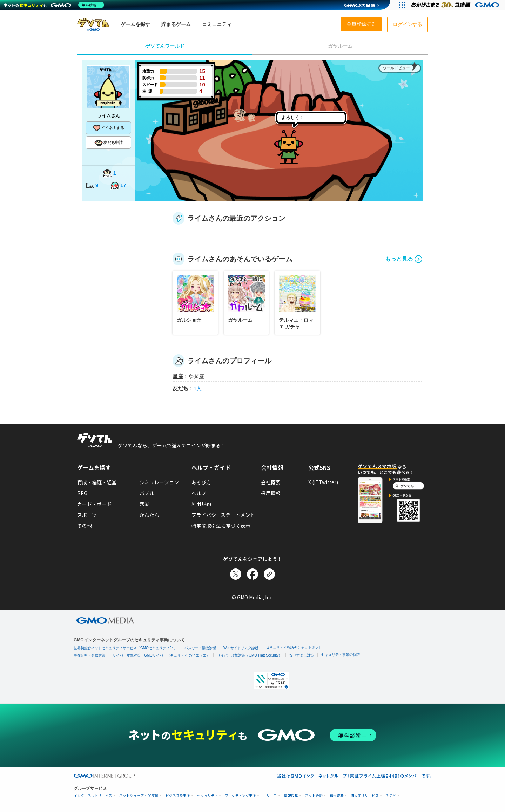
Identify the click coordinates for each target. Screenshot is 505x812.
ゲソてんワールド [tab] (165, 46)
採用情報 (271, 493)
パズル (147, 493)
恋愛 (144, 504)
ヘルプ (199, 493)
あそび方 (201, 482)
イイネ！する (108, 128)
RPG (82, 493)
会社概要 (271, 482)
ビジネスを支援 (178, 796)
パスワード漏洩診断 (200, 648)
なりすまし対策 (302, 655)
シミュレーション (159, 482)
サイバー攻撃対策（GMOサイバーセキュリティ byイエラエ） (161, 655)
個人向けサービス (365, 796)
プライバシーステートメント (223, 515)
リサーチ (270, 796)
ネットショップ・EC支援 (139, 796)
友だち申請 (109, 143)
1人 (198, 388)
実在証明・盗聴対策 (89, 655)
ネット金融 (314, 796)
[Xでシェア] (236, 574)
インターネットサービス (93, 796)
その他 (85, 526)
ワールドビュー (396, 68)
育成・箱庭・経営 (97, 482)
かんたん (149, 515)
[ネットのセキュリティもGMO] (54, 5)
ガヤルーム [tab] (340, 46)
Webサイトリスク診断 (241, 648)
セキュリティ (207, 796)
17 (118, 186)
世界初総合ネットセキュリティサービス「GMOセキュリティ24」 (125, 648)
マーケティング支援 (240, 796)
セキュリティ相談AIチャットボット (294, 647)
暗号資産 (337, 796)
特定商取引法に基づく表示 (221, 526)
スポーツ (87, 515)
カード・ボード (94, 504)
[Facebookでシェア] (252, 574)
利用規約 (201, 504)
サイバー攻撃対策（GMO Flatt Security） (250, 655)
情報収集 (291, 796)
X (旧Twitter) (323, 482)
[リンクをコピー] (269, 574)
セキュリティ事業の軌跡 (341, 655)
